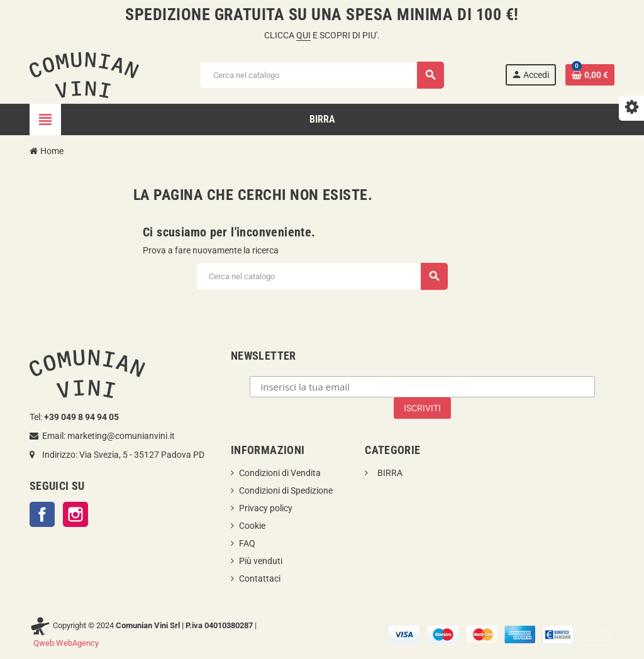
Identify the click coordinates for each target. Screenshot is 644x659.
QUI (303, 35)
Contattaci (260, 579)
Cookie (252, 526)
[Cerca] (322, 75)
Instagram (75, 514)
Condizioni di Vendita (280, 473)
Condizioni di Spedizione (286, 490)
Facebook (42, 514)
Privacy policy (266, 508)
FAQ (247, 543)
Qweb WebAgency (66, 643)
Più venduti (261, 561)
